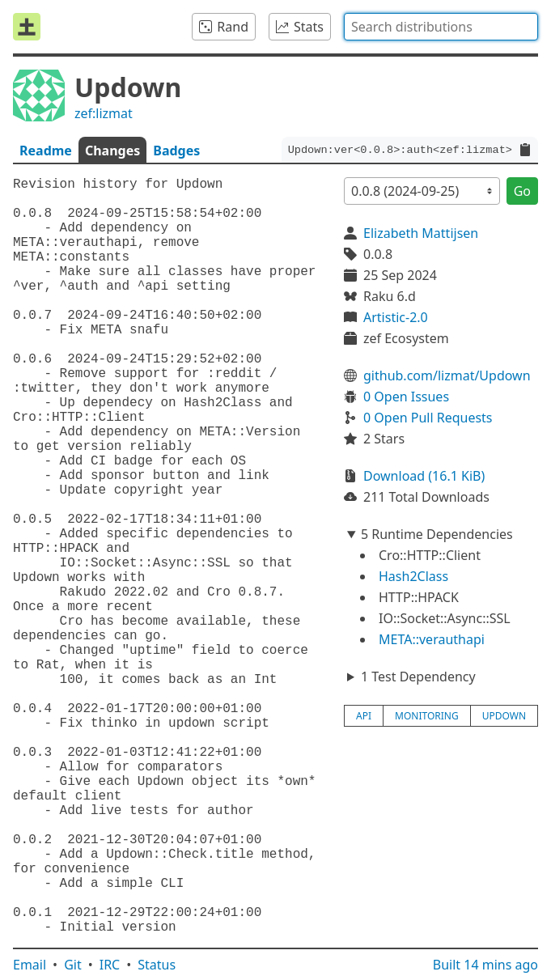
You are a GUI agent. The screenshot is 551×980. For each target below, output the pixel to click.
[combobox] (441, 27)
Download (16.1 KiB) (424, 476)
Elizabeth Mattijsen (421, 233)
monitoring (427, 716)
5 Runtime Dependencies (437, 534)
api (364, 716)
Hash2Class (413, 576)
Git (73, 965)
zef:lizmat (104, 113)
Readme (46, 151)
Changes (112, 151)
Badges (176, 151)
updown (504, 716)
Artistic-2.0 (396, 317)
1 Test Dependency (418, 677)
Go (522, 191)
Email (30, 965)
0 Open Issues (406, 397)
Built (485, 965)
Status (157, 965)
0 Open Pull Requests (428, 418)
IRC (110, 965)
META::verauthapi (432, 639)
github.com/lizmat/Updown (447, 375)
